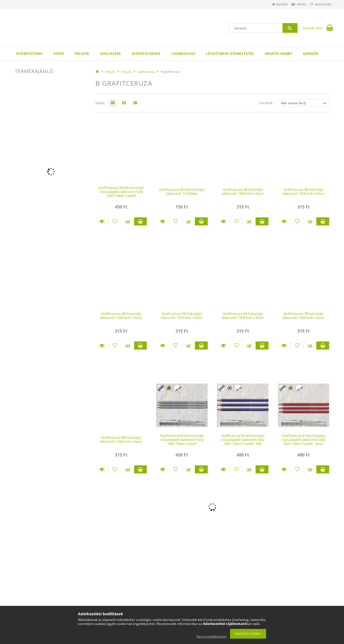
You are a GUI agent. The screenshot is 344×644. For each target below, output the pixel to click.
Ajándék (311, 54)
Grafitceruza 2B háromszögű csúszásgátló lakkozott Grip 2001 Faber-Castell (121, 192)
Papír (59, 54)
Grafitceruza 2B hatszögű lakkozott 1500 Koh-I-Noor (243, 191)
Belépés (271, 4)
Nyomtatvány (29, 54)
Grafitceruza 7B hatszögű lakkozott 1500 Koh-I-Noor (304, 316)
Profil (295, 4)
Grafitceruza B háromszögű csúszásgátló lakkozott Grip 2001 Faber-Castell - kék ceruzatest (243, 442)
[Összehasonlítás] (128, 221)
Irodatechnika (146, 54)
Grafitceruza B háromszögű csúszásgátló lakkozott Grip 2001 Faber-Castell (182, 440)
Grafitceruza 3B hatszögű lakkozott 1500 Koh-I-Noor (304, 191)
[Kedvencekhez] (115, 221)
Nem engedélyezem (212, 636)
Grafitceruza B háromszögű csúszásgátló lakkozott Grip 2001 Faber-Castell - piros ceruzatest (303, 442)
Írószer (82, 54)
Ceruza (126, 72)
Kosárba (141, 221)
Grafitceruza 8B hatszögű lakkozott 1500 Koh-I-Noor (121, 439)
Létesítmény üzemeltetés (230, 54)
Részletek (102, 221)
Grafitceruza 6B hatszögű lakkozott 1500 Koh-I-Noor (243, 316)
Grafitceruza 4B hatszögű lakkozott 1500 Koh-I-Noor (121, 316)
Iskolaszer (110, 54)
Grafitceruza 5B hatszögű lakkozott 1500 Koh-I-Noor (182, 316)
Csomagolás (183, 54)
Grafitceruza (146, 72)
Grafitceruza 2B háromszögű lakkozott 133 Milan (182, 191)
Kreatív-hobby (279, 54)
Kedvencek (321, 4)
